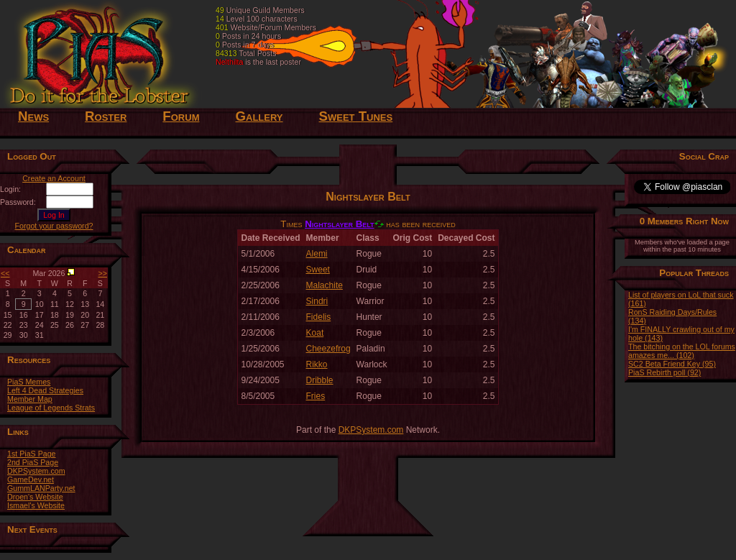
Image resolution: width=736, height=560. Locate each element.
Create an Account (54, 178)
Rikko (317, 364)
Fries (316, 396)
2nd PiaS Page (33, 462)
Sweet (318, 270)
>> (103, 273)
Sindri (317, 301)
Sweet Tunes (356, 116)
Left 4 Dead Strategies (45, 390)
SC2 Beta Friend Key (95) (672, 364)
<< (5, 273)
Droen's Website (35, 497)
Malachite (325, 285)
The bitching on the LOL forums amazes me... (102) (682, 351)
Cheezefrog (328, 349)
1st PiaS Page (32, 454)
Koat (315, 333)
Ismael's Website (36, 505)
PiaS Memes (29, 382)
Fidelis (319, 317)
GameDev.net (31, 479)
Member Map (30, 399)
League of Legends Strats (51, 408)
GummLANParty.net (41, 488)
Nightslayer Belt (339, 224)
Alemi (317, 254)
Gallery (259, 116)
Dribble (320, 380)
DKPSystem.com (36, 471)
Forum (181, 116)
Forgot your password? (54, 226)
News (33, 116)
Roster (106, 116)
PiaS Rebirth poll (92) (664, 372)
